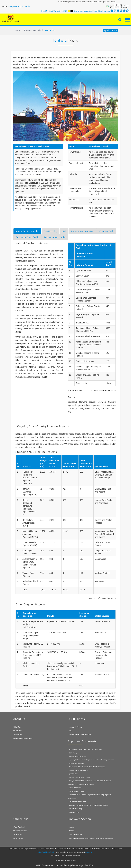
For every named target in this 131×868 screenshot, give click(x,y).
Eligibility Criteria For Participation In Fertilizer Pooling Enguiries (91, 760)
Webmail (71, 831)
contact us (89, 850)
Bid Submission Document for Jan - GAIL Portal (85, 749)
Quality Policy (73, 774)
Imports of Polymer (75, 727)
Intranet (71, 827)
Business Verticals (32, 30)
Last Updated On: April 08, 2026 (54, 11)
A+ (26, 7)
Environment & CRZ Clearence (79, 735)
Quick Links (110, 30)
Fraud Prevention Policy (77, 802)
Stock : (5, 7)
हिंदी (29, 7)
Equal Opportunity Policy (77, 756)
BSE (10, 7)
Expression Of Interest (76, 763)
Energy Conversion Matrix (83, 231)
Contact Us (18, 731)
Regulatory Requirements (23, 738)
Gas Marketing (51, 231)
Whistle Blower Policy (76, 791)
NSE (15, 7)
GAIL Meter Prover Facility (28, 237)
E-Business (18, 835)
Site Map (17, 727)
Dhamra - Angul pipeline (55, 237)
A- (19, 7)
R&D (70, 731)
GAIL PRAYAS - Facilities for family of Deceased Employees (90, 838)
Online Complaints (20, 831)
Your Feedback (19, 827)
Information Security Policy (78, 770)
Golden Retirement (75, 835)
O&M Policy (72, 753)
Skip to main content (82, 11)
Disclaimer (18, 735)
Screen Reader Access (100, 11)
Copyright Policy (74, 812)
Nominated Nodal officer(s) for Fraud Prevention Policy (88, 805)
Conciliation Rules (75, 788)
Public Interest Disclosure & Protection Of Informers (86, 767)
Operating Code (107, 231)
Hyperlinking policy (75, 809)
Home (17, 30)
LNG (64, 231)
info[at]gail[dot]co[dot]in (46, 850)
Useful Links (18, 838)
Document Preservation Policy (79, 777)
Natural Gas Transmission (27, 231)
